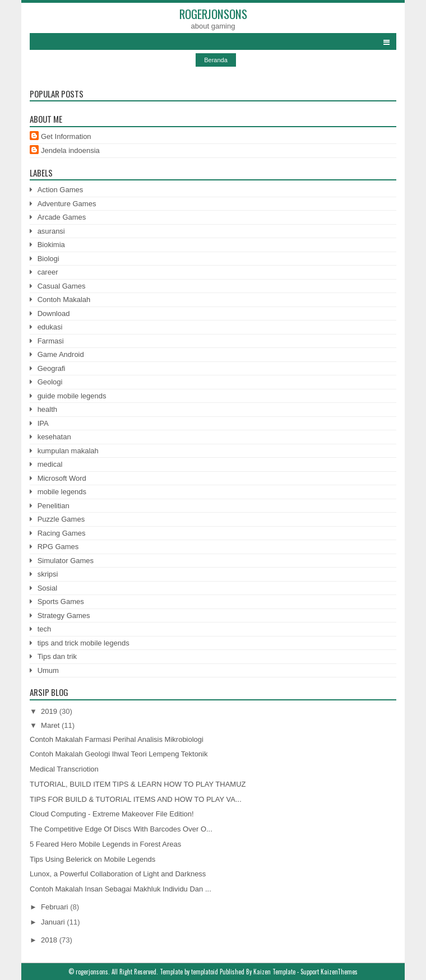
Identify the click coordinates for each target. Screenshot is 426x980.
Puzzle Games (61, 519)
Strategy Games (64, 616)
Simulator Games (66, 561)
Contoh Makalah (64, 299)
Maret (51, 725)
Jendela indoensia (70, 150)
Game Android (61, 354)
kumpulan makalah (68, 451)
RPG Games (58, 547)
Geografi (52, 368)
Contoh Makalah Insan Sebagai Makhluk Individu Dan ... (121, 889)
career (48, 272)
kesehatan (54, 437)
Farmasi (51, 341)
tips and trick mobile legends (84, 643)
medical (50, 464)
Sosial (47, 588)
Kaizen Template (274, 972)
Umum (48, 670)
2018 (50, 940)
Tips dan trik (57, 656)
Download (54, 313)
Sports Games (61, 602)
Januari (54, 922)
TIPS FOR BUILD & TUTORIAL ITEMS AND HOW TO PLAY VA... (136, 799)
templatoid (205, 972)
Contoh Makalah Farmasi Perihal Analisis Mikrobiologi (117, 739)
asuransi (51, 231)
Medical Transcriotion (64, 769)
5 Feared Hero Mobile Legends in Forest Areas (105, 844)
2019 (50, 711)
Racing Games (62, 533)
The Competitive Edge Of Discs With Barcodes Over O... (121, 829)
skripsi (48, 574)
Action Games (61, 190)
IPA (43, 423)
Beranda (216, 60)
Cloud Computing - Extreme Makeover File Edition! (112, 814)
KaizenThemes (339, 972)
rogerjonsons (213, 14)
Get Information (66, 136)
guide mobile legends (72, 396)
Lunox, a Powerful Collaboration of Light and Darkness (118, 874)
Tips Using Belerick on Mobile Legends (92, 859)
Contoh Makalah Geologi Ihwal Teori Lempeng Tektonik (119, 754)
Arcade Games (62, 217)
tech (45, 629)
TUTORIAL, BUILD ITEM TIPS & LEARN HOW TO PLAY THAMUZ (138, 784)
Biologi (48, 259)
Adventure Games (67, 204)
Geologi (50, 382)
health (47, 409)
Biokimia (51, 245)
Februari (55, 907)
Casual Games (62, 286)
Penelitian (54, 506)
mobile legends (62, 492)
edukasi (50, 327)
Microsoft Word (62, 478)
